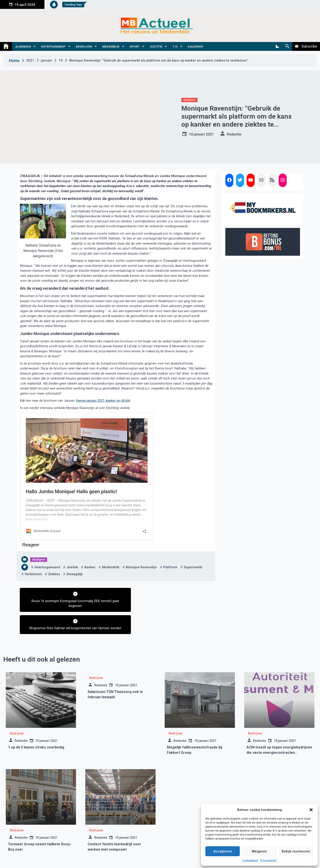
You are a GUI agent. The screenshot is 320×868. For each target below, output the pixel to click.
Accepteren (223, 851)
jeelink (72, 567)
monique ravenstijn (141, 567)
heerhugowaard (47, 567)
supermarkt (193, 567)
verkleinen (33, 574)
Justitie (156, 46)
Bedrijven (84, 46)
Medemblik (111, 46)
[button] (311, 810)
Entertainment (53, 46)
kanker (90, 567)
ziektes (54, 574)
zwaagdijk (75, 574)
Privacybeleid (268, 860)
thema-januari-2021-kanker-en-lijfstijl (103, 401)
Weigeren (259, 851)
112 (175, 46)
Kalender (195, 46)
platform (170, 567)
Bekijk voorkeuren (296, 851)
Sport (135, 46)
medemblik (111, 567)
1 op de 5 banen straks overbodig (36, 725)
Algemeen (23, 46)
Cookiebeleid (250, 860)
